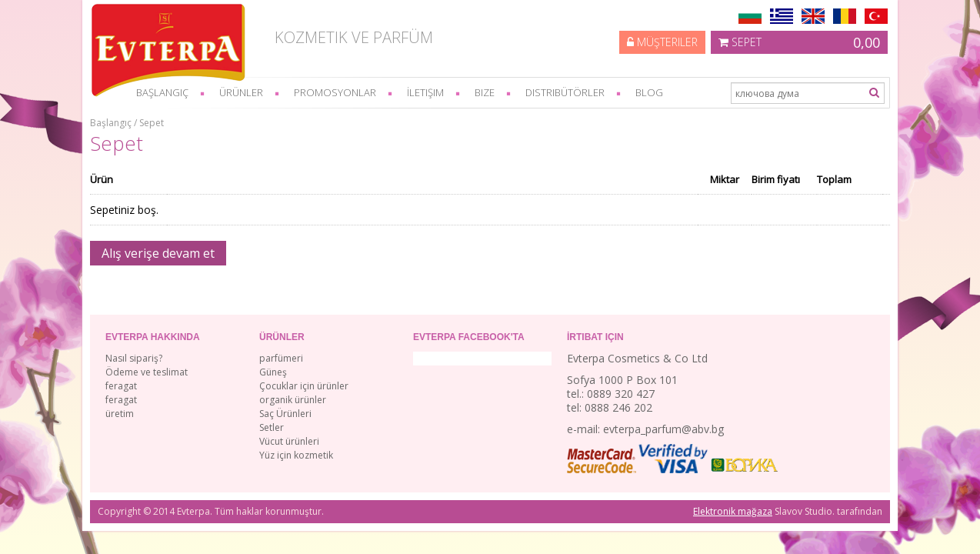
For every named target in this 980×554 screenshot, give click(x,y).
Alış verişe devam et (158, 253)
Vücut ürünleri (289, 441)
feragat (121, 386)
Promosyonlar (335, 92)
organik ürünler (293, 400)
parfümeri (281, 358)
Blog (649, 92)
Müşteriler (662, 42)
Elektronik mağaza (733, 511)
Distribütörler (565, 92)
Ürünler (241, 92)
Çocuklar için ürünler (304, 386)
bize (485, 92)
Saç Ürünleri (285, 414)
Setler (272, 427)
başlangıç (162, 92)
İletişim (425, 92)
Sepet (799, 42)
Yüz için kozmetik (296, 455)
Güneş (273, 372)
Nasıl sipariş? (134, 358)
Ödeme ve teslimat (147, 372)
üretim (120, 414)
